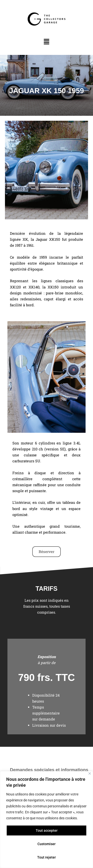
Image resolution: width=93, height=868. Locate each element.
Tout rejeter (46, 857)
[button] (46, 42)
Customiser (46, 844)
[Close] (90, 773)
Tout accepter (47, 830)
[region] (46, 820)
